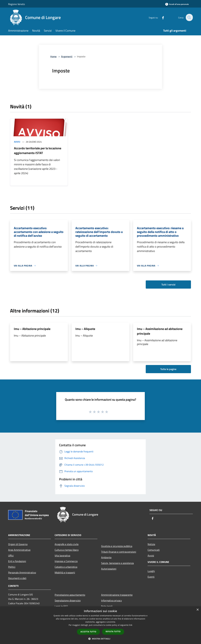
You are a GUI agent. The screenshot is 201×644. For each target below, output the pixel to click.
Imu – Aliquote (85, 329)
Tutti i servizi (168, 285)
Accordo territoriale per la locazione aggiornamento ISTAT (38, 151)
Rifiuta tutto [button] (113, 632)
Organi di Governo (18, 544)
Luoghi (151, 571)
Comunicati (154, 550)
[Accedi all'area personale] (177, 4)
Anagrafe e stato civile (67, 544)
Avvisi (17, 142)
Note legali (107, 606)
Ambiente (106, 557)
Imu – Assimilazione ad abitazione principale (160, 331)
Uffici (11, 556)
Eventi (151, 577)
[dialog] (100, 625)
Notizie (151, 544)
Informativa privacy (111, 600)
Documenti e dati (17, 578)
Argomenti (67, 56)
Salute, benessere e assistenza (117, 563)
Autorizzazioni (109, 569)
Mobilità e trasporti (65, 572)
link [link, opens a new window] (131, 625)
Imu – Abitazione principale (32, 329)
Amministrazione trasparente (117, 595)
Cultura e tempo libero (67, 550)
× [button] (197, 610)
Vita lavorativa (62, 556)
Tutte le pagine (168, 369)
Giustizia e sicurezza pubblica (117, 546)
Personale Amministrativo (22, 572)
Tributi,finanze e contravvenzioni (119, 552)
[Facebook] (161, 17)
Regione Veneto (16, 4)
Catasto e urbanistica (66, 567)
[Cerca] (189, 17)
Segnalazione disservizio (68, 600)
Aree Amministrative (19, 550)
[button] (100, 639)
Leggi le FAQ (61, 606)
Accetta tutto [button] (88, 632)
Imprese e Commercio (66, 561)
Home (53, 56)
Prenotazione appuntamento (70, 595)
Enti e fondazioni (17, 561)
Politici (12, 567)
